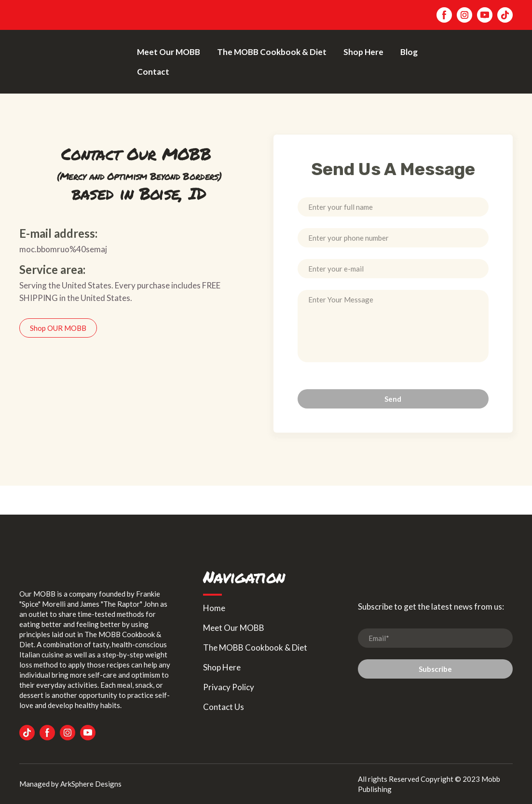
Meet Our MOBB (169, 52)
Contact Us (224, 707)
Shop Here (363, 52)
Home (214, 608)
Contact (153, 72)
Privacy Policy (229, 687)
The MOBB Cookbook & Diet (272, 52)
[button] (444, 15)
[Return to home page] (71, 62)
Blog (409, 52)
